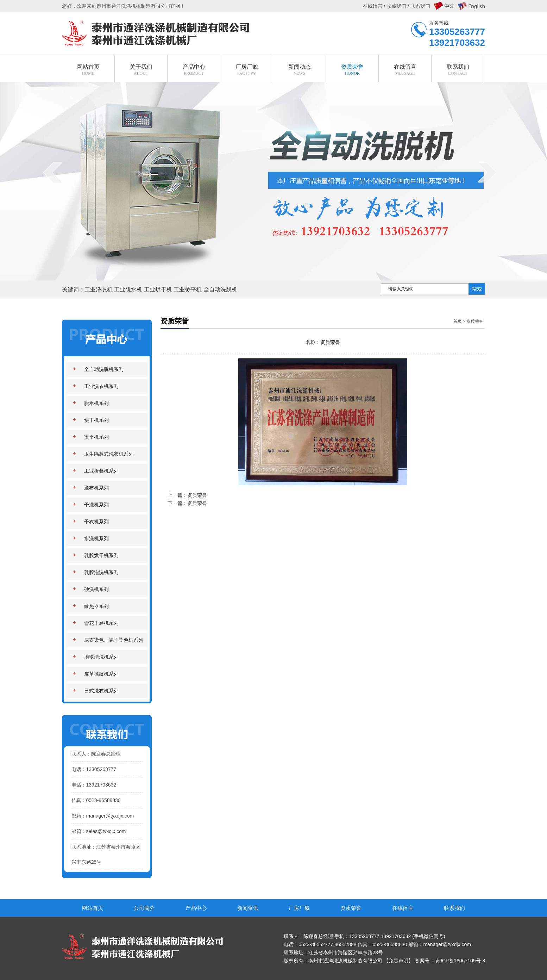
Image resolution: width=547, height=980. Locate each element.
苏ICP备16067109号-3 (460, 961)
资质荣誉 (475, 321)
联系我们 (454, 908)
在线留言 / (375, 6)
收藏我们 (396, 6)
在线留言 (403, 908)
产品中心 (196, 908)
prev (55, 187)
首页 (458, 321)
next (490, 187)
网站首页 (93, 908)
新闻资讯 (248, 908)
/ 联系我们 (418, 6)
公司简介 (144, 908)
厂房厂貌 (299, 908)
